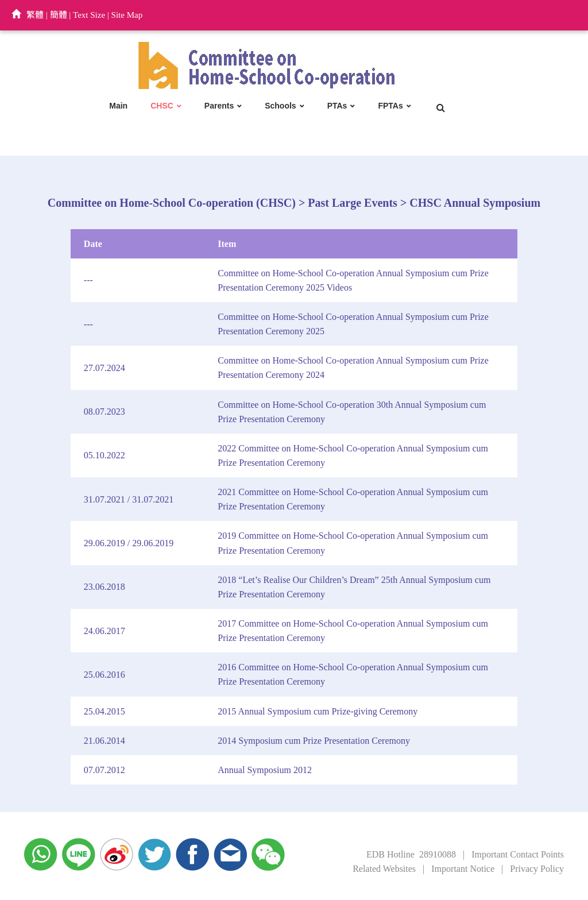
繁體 (35, 15)
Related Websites (384, 869)
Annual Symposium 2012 (265, 770)
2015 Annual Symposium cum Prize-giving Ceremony (318, 711)
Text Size (89, 15)
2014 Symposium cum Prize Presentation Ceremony (314, 741)
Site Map (127, 15)
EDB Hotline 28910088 (411, 854)
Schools (280, 106)
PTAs (337, 106)
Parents (219, 106)
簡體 (59, 15)
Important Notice (463, 869)
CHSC (162, 106)
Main (118, 106)
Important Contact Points (518, 854)
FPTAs (390, 106)
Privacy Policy (537, 869)
